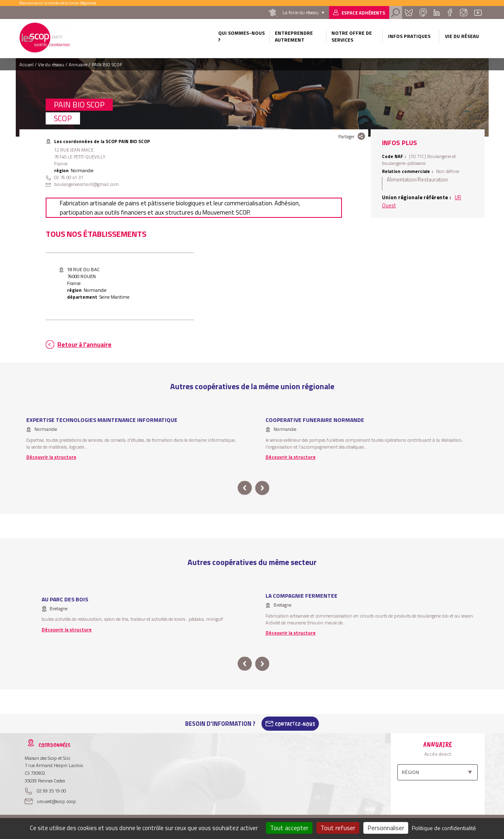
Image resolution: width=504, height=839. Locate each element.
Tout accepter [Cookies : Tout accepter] (289, 828)
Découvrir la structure (51, 457)
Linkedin (437, 13)
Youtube (478, 13)
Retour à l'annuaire (84, 345)
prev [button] (245, 488)
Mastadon (423, 13)
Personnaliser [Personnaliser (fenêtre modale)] (386, 828)
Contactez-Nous (295, 724)
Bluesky (409, 13)
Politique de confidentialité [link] (444, 828)
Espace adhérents (363, 13)
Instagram (464, 13)
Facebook (450, 13)
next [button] (263, 488)
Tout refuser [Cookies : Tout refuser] (338, 828)
